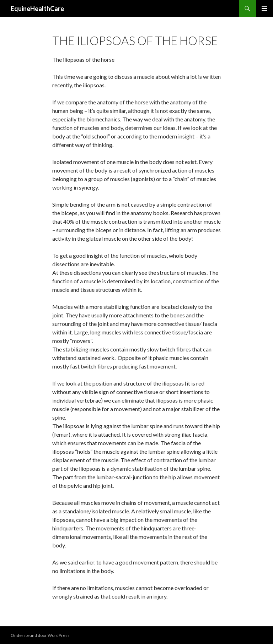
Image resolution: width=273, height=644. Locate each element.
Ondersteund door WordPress (40, 635)
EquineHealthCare (37, 9)
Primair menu (264, 9)
